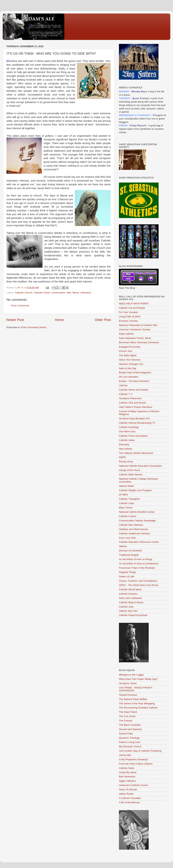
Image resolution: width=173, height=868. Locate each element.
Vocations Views (128, 683)
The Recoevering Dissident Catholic (138, 708)
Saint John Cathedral (130, 598)
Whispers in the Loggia (131, 675)
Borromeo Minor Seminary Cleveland (139, 342)
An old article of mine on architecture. (139, 564)
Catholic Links (127, 503)
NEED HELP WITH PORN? (134, 304)
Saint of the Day (128, 368)
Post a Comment (20, 306)
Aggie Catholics (127, 781)
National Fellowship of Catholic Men (138, 325)
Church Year (126, 351)
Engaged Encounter (130, 347)
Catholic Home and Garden (134, 390)
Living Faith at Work (130, 317)
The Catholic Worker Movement (136, 453)
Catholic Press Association (133, 436)
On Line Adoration (129, 377)
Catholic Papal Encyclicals (133, 615)
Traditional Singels (129, 555)
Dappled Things (127, 572)
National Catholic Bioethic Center (137, 512)
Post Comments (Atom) (34, 327)
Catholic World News (130, 589)
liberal (76, 293)
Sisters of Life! (127, 576)
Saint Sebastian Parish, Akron (135, 338)
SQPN (122, 457)
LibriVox (123, 385)
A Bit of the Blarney (129, 802)
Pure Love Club (127, 538)
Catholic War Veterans (131, 525)
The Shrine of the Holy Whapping (137, 703)
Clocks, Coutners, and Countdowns (138, 581)
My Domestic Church (130, 746)
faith (69, 293)
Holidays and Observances (133, 529)
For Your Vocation (129, 312)
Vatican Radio (126, 486)
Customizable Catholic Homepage (137, 521)
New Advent (125, 449)
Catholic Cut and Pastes (132, 308)
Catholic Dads (127, 768)
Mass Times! (126, 508)
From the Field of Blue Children (136, 764)
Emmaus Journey (128, 321)
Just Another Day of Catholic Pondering (140, 751)
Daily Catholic (126, 334)
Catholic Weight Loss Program (135, 490)
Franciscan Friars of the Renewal (137, 568)
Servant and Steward (130, 729)
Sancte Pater (126, 734)
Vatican (123, 546)
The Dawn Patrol (128, 712)
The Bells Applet (128, 355)
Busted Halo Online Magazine (135, 372)
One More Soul (127, 431)
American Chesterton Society (135, 329)
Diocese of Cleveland (130, 551)
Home (59, 320)
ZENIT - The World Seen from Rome (139, 585)
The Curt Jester (127, 716)
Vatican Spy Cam (128, 611)
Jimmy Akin (125, 755)
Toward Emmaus (128, 695)
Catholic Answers (128, 594)
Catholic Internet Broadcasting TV (137, 423)
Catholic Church (24, 293)
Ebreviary (124, 444)
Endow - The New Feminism (134, 381)
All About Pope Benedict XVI (134, 419)
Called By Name (128, 772)
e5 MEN (123, 495)
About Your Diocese (130, 360)
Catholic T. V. (126, 394)
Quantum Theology (129, 738)
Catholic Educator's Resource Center (139, 542)
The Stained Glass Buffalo (133, 699)
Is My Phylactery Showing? (134, 759)
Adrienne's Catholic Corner (133, 785)
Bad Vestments (127, 777)
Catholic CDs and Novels (132, 403)
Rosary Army (126, 462)
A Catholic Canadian (130, 798)
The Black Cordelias (130, 725)
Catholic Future (42, 293)
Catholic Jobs (126, 607)
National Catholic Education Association (140, 466)
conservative (58, 293)
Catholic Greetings (129, 427)
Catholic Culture (128, 516)
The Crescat (126, 721)
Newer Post (15, 320)
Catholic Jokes (127, 440)
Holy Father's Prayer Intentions (136, 407)
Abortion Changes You (131, 364)
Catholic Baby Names (131, 474)
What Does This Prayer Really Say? (138, 679)
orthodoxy (86, 293)
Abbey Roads (126, 794)
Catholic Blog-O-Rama (131, 602)
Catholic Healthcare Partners (135, 533)
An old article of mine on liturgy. (136, 559)
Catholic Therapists (129, 499)
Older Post (103, 320)
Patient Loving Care (130, 742)
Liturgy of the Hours (130, 470)
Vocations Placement (130, 398)
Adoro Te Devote (128, 789)
